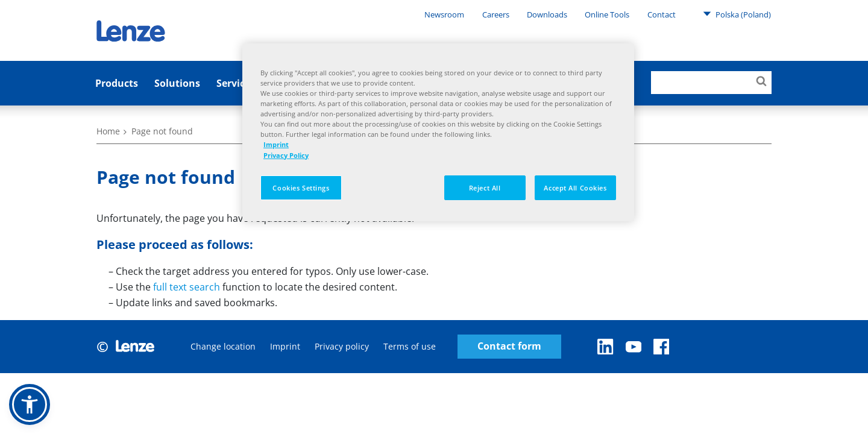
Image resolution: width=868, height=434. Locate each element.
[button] (30, 404)
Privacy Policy (286, 155)
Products (117, 83)
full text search (187, 287)
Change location (223, 346)
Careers (496, 14)
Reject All (485, 188)
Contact (662, 14)
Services (236, 83)
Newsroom (444, 14)
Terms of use (410, 346)
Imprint (285, 346)
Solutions (177, 83)
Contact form (509, 346)
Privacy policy (342, 346)
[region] (438, 132)
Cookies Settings (301, 188)
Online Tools (607, 14)
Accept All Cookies (575, 188)
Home (108, 131)
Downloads (547, 14)
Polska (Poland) (737, 14)
